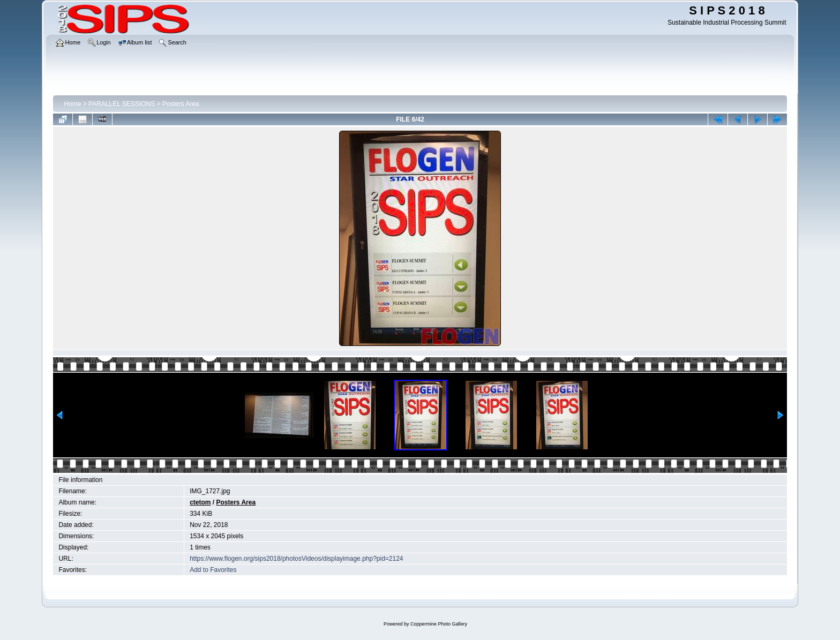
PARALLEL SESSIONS (122, 104)
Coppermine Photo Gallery (439, 624)
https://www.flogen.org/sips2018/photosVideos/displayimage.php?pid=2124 (296, 559)
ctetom (200, 502)
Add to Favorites (213, 570)
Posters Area (181, 104)
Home (72, 104)
